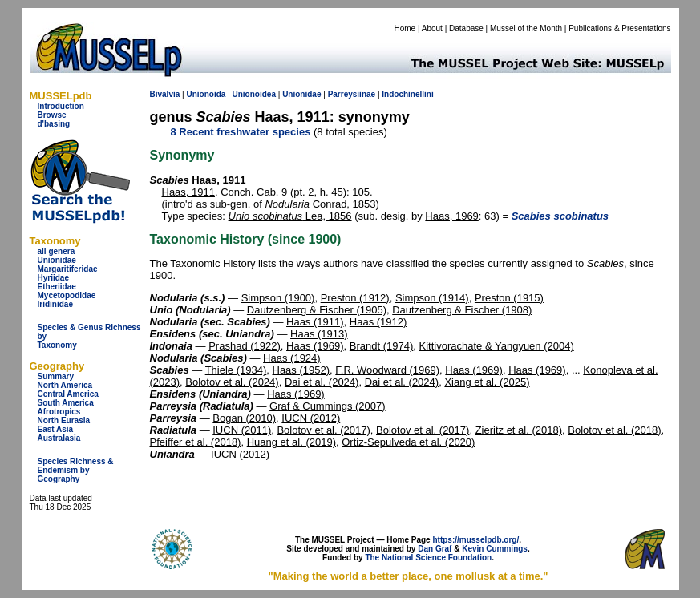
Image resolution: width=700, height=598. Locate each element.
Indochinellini (407, 94)
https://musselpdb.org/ (475, 540)
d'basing (54, 124)
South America (66, 403)
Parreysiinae (352, 94)
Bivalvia (165, 94)
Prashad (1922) (245, 346)
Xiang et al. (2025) (487, 382)
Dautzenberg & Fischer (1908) (462, 310)
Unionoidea (254, 94)
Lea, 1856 (290, 216)
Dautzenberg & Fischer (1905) (317, 310)
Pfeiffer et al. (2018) (196, 442)
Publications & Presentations (619, 28)
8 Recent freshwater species (241, 132)
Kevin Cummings (495, 549)
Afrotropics (59, 412)
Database (466, 28)
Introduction (61, 106)
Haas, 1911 (189, 192)
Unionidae (57, 260)
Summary (56, 376)
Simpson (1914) (432, 298)
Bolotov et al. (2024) (232, 382)
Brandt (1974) (382, 346)
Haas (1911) (315, 322)
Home (405, 28)
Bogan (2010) (244, 418)
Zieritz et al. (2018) (519, 430)
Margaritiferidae (68, 269)
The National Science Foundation (428, 558)
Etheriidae (57, 287)
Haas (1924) (292, 358)
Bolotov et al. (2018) (614, 430)
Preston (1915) (509, 298)
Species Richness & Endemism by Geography (76, 470)
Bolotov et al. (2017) (323, 430)
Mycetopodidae (67, 295)
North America (65, 385)
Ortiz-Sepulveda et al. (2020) (408, 442)
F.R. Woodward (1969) (387, 370)
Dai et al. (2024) (322, 382)
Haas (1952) (301, 370)
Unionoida (206, 94)
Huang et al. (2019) (291, 442)
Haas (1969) (315, 346)
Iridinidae (55, 304)
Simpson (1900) (278, 298)
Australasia (59, 438)
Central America (68, 394)
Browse (52, 115)
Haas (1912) (378, 322)
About (432, 28)
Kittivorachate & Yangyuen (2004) (497, 346)
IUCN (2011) (242, 430)
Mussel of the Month (526, 28)
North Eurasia (64, 420)
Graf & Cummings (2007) (328, 406)
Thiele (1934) (236, 370)
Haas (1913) (319, 334)
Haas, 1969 (452, 216)
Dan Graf (435, 549)
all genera (57, 251)
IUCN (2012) (311, 418)
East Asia (56, 429)
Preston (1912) (355, 298)
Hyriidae (53, 278)
